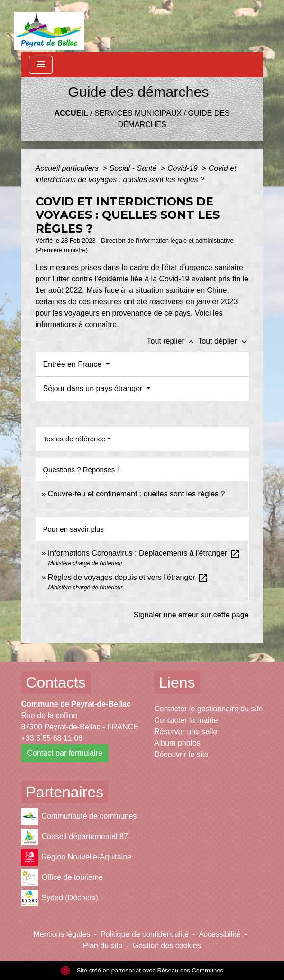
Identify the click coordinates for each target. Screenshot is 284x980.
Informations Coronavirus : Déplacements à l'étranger (144, 553)
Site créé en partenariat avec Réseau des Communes (142, 970)
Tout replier (173, 341)
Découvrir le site (181, 754)
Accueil (71, 113)
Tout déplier (223, 341)
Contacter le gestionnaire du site (208, 709)
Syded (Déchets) (60, 898)
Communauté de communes (79, 817)
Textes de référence (74, 439)
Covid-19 (183, 168)
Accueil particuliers (68, 168)
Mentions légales (62, 934)
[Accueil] (50, 26)
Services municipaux (138, 113)
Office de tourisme (62, 878)
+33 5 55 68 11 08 (52, 738)
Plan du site (103, 946)
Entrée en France (73, 364)
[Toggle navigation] (41, 65)
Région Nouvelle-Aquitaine (76, 857)
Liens (177, 682)
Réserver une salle (186, 732)
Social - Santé (134, 168)
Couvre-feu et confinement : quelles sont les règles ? (137, 494)
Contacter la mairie (186, 720)
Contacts (56, 682)
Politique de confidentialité (145, 934)
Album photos (177, 743)
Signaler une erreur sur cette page (191, 615)
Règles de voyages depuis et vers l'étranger (128, 577)
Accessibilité (220, 934)
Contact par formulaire (65, 753)
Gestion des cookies (167, 946)
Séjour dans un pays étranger (94, 388)
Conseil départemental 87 (75, 837)
